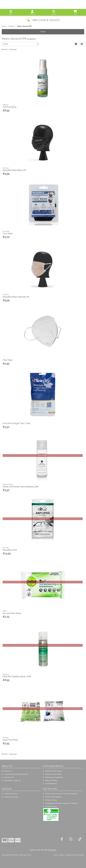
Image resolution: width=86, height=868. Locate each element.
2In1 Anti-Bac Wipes (12, 613)
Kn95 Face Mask (10, 740)
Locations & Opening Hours (15, 774)
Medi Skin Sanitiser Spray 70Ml (17, 676)
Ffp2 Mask (8, 360)
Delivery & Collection (53, 777)
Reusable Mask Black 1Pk (14, 170)
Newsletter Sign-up (11, 780)
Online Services (10, 794)
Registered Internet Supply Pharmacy (60, 803)
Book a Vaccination (52, 774)
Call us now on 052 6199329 (43, 850)
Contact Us (8, 777)
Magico (62, 855)
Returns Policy (50, 780)
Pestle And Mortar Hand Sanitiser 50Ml (21, 487)
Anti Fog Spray (10, 107)
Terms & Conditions (52, 797)
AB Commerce (79, 855)
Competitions (50, 783)
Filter (43, 32)
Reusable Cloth (10, 550)
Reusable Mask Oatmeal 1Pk (16, 297)
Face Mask (8, 234)
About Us (7, 771)
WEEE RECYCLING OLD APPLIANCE (60, 794)
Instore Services (10, 797)
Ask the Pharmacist (52, 771)
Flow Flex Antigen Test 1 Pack (17, 423)
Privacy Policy (50, 800)
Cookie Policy (50, 806)
